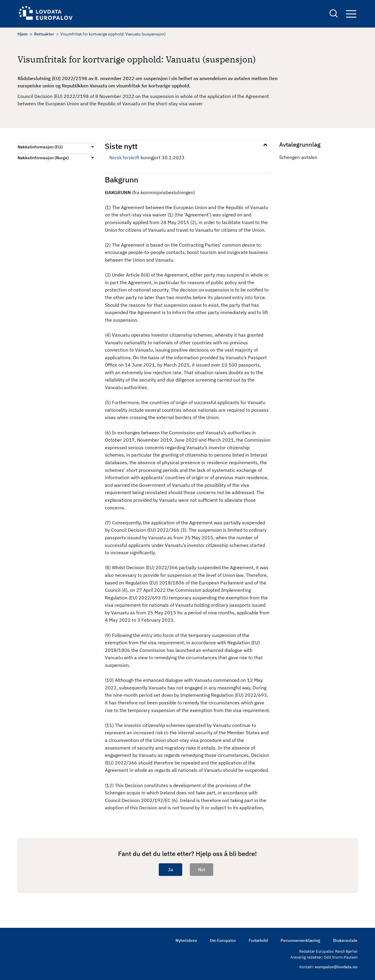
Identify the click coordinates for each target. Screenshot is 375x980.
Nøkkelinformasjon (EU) (40, 147)
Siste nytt (121, 146)
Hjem (23, 34)
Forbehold (258, 940)
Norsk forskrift (124, 157)
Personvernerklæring (300, 940)
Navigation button (351, 14)
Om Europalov (223, 940)
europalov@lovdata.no (336, 967)
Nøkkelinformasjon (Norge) (43, 158)
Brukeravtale (345, 940)
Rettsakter (44, 34)
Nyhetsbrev (186, 940)
